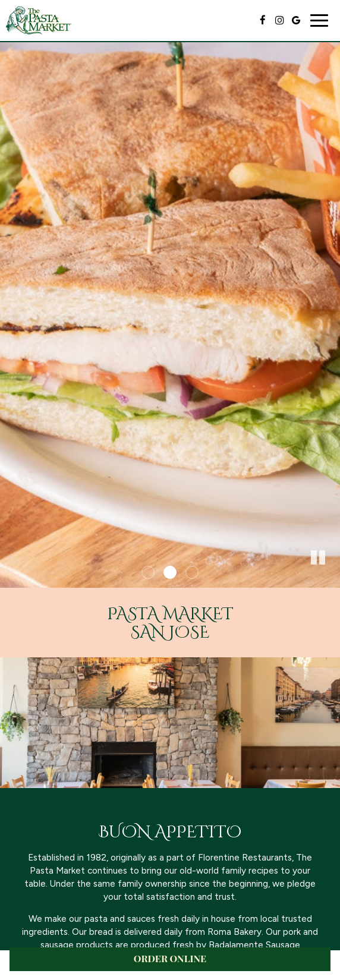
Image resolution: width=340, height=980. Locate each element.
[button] (331, 579)
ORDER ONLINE (170, 958)
